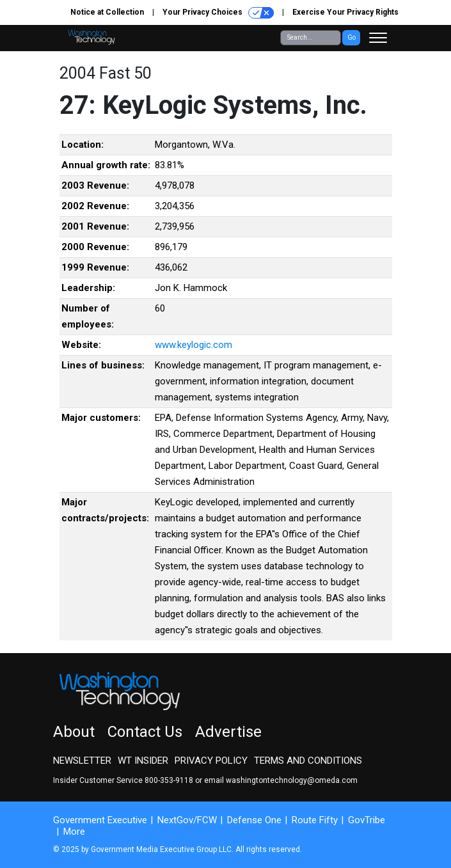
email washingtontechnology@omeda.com (281, 780)
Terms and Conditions (308, 761)
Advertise (228, 732)
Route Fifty (315, 820)
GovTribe (367, 820)
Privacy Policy (211, 761)
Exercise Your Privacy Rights (345, 12)
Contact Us (145, 732)
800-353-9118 (169, 780)
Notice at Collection (107, 12)
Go (352, 37)
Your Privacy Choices (218, 13)
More (74, 832)
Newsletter (82, 761)
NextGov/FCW (187, 820)
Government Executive (100, 820)
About (74, 732)
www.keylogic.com (194, 345)
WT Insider (143, 761)
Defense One (254, 820)
